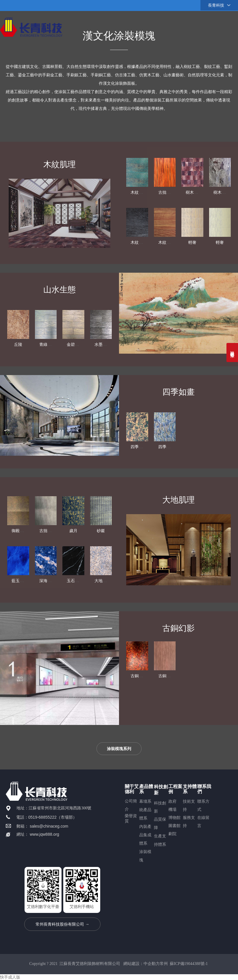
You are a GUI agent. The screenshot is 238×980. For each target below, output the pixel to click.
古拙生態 (166, 192)
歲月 (73, 576)
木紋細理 (139, 242)
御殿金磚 (20, 576)
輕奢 (192, 242)
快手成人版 (10, 977)
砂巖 (101, 576)
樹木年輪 (194, 192)
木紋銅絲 (139, 192)
